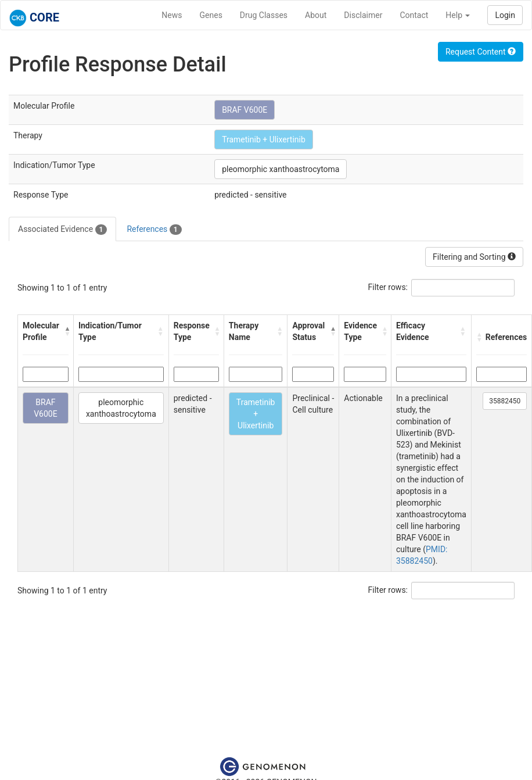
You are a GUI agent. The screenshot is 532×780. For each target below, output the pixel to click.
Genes (211, 15)
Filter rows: (388, 287)
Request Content (481, 52)
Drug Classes (264, 15)
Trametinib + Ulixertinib (264, 139)
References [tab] (154, 230)
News (172, 15)
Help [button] (458, 15)
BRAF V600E (245, 110)
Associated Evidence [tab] (62, 230)
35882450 (505, 401)
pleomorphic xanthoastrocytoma (281, 169)
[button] (66, 331)
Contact (414, 15)
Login (505, 15)
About (316, 15)
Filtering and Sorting (474, 257)
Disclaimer (363, 15)
